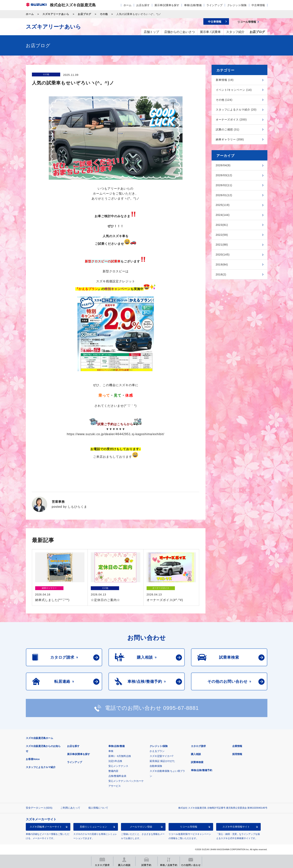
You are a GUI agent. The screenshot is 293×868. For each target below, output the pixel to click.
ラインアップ (214, 5)
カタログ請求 (198, 746)
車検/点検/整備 (193, 5)
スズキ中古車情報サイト (236, 827)
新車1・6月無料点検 (120, 756)
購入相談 (196, 754)
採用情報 (237, 754)
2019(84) (222, 264)
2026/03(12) (224, 175)
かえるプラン (157, 751)
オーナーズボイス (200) (231, 120)
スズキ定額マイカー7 (162, 756)
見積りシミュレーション (93, 827)
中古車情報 (258, 5)
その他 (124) (224, 100)
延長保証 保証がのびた (162, 761)
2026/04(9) (223, 165)
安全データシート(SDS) (39, 808)
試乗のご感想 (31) (228, 129)
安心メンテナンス (118, 766)
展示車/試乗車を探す (167, 5)
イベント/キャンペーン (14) (234, 90)
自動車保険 (156, 766)
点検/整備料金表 (117, 776)
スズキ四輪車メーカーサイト (46, 827)
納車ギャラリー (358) (230, 139)
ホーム (127, 5)
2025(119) (223, 205)
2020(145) (223, 255)
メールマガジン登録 (141, 827)
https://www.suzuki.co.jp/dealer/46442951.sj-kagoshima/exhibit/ (115, 434)
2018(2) (221, 274)
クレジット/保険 (237, 5)
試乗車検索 (197, 762)
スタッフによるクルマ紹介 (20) (236, 110)
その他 (104, 14)
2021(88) (222, 245)
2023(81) (222, 225)
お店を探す (143, 5)
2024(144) (223, 215)
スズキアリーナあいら (56, 14)
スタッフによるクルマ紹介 (41, 767)
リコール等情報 (189, 827)
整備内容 (113, 771)
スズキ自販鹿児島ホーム (39, 738)
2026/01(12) (224, 195)
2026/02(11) (224, 185)
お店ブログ (84, 14)
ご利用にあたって (70, 808)
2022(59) (222, 235)
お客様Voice (33, 759)
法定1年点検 (115, 761)
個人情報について (98, 808)
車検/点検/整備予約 (202, 770)
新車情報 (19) (225, 80)
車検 (111, 751)
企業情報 (237, 746)
